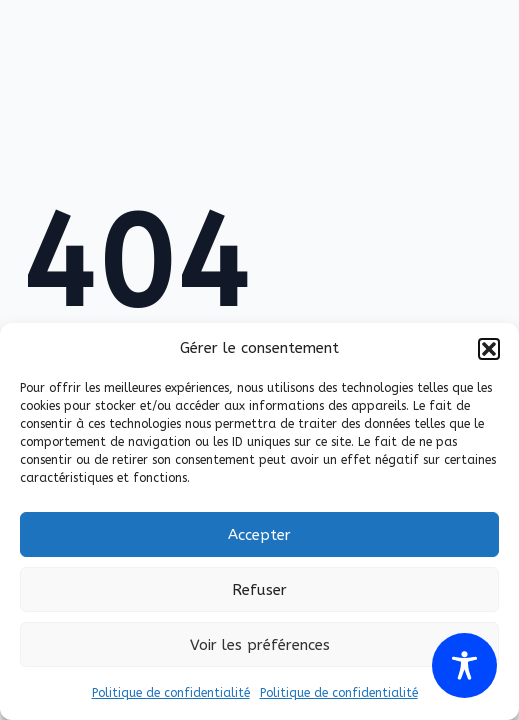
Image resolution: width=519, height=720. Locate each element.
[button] (489, 349)
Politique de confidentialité (171, 693)
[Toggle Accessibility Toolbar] (464, 665)
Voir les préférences (260, 645)
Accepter (259, 535)
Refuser (259, 590)
